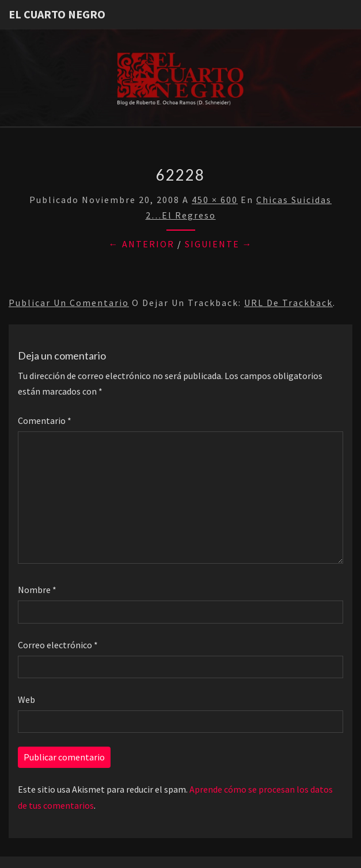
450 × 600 (215, 200)
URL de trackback (288, 303)
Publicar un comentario (69, 303)
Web (26, 699)
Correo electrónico (58, 645)
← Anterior (142, 244)
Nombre (37, 590)
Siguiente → (219, 244)
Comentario (45, 420)
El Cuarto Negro (57, 14)
